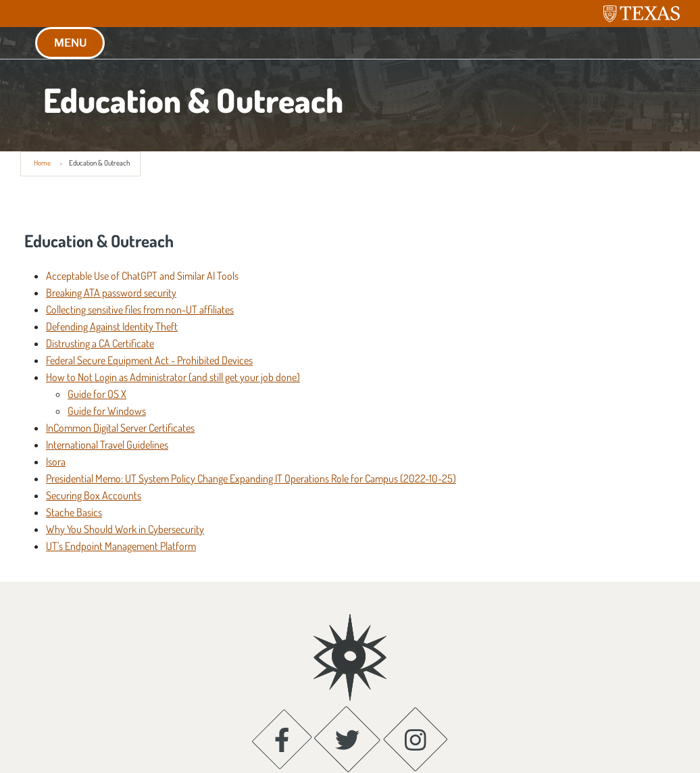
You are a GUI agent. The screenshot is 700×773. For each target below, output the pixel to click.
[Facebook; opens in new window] (282, 690)
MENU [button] (70, 43)
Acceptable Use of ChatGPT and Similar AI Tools (142, 276)
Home (42, 163)
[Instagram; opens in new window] (416, 690)
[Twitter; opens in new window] (347, 690)
